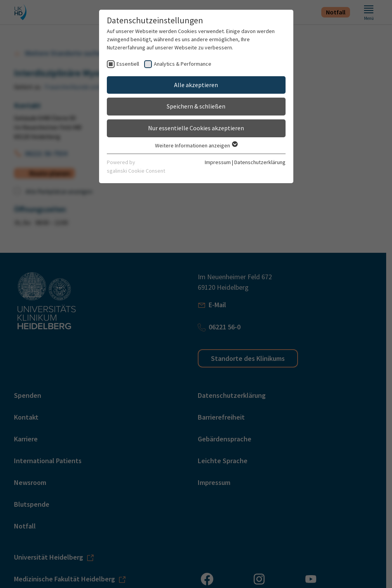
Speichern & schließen (196, 106)
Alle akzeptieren (196, 85)
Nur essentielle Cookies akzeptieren (196, 128)
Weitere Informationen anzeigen (196, 145)
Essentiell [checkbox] (128, 64)
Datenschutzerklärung (260, 162)
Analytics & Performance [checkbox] (183, 64)
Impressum (218, 162)
